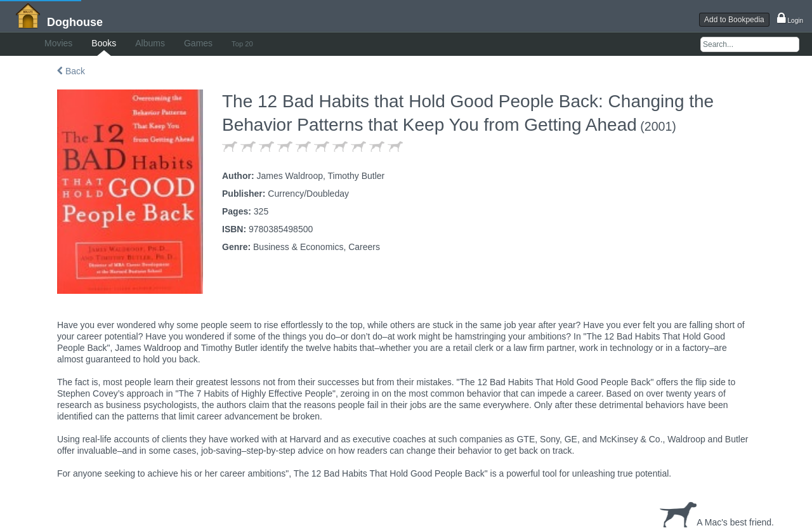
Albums (150, 43)
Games (198, 43)
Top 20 (242, 44)
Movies (58, 43)
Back (71, 71)
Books (104, 43)
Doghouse (75, 22)
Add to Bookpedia (734, 20)
